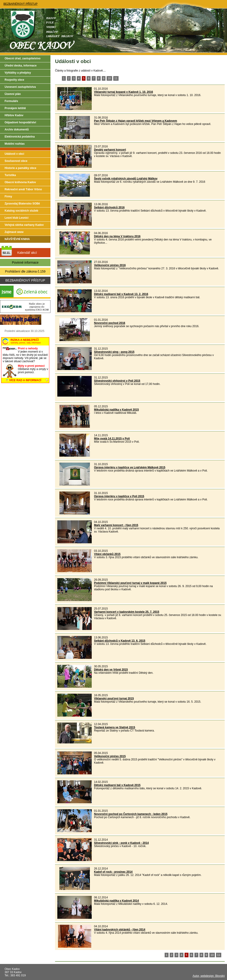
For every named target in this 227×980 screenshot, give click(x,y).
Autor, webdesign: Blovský (209, 976)
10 (109, 78)
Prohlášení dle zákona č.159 (25, 271)
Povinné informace (25, 262)
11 (116, 78)
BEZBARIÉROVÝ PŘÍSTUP (21, 4)
